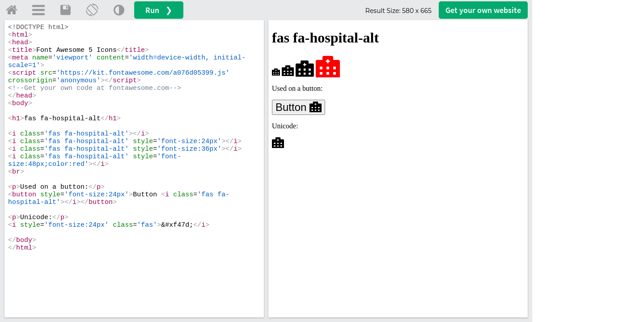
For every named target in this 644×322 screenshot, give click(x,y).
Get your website (483, 10)
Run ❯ (159, 10)
